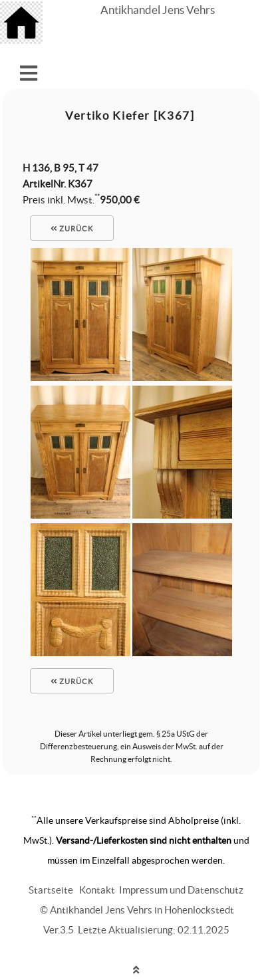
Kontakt (97, 890)
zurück (72, 229)
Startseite (51, 890)
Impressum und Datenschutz (181, 890)
